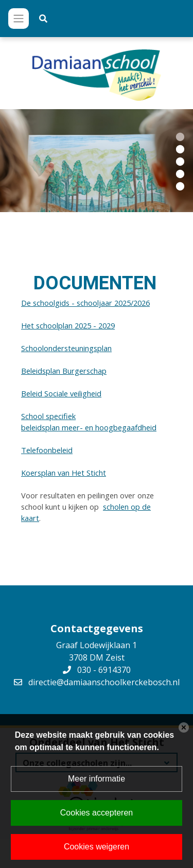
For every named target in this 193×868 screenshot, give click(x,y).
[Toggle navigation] (19, 19)
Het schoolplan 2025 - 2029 (68, 325)
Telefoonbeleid (47, 450)
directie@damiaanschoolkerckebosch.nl (104, 682)
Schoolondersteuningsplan (66, 348)
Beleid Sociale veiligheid (61, 393)
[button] (180, 136)
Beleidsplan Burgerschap (64, 371)
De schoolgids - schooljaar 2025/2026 (85, 303)
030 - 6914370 (104, 670)
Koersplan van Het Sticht (64, 473)
